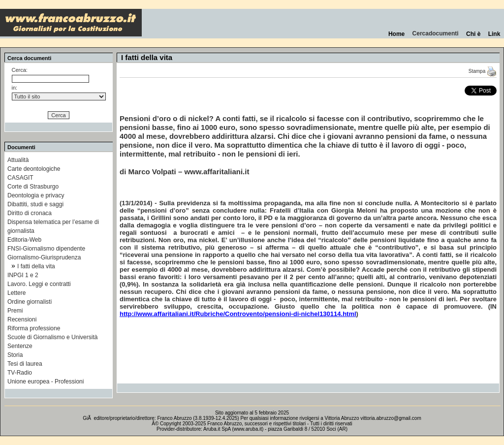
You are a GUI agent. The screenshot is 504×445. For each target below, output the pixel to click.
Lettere (16, 293)
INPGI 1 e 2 (23, 275)
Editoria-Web (24, 240)
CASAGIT (20, 178)
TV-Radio (20, 373)
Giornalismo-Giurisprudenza (44, 257)
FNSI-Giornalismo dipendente (46, 249)
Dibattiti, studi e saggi (35, 204)
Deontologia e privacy (36, 195)
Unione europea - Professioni (46, 381)
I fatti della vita (36, 266)
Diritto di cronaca (30, 213)
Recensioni (22, 319)
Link (494, 34)
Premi (15, 311)
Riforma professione (34, 328)
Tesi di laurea (25, 364)
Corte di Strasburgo (33, 187)
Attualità (18, 160)
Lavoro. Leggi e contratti (39, 284)
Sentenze (20, 346)
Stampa (483, 71)
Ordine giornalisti (30, 302)
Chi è (473, 34)
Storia (15, 355)
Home (396, 34)
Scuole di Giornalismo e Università (52, 337)
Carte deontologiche (34, 169)
